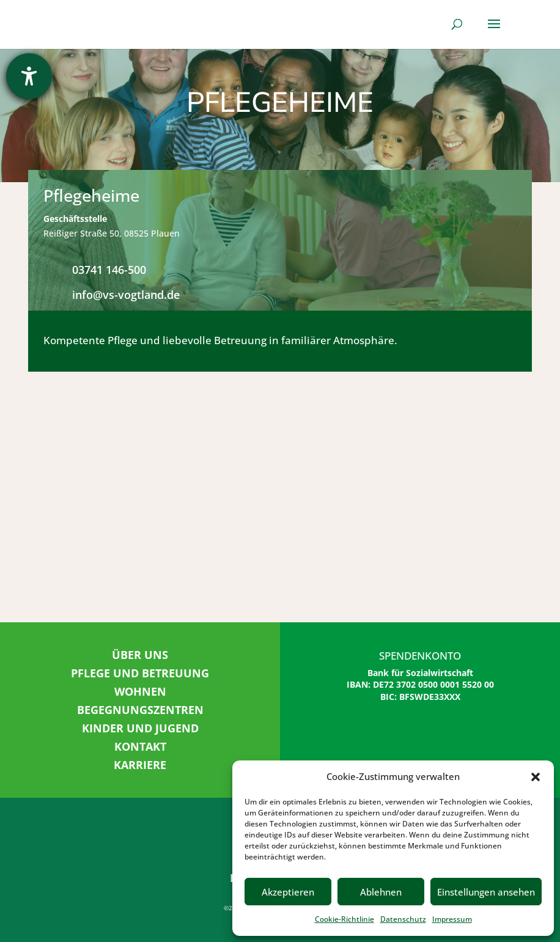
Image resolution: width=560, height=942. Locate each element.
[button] (536, 777)
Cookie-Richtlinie (344, 919)
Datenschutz (403, 919)
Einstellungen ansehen (486, 892)
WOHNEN (140, 691)
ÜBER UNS (140, 655)
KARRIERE (140, 765)
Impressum (452, 919)
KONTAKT (140, 746)
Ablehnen (381, 892)
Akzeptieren (288, 892)
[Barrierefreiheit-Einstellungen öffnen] (29, 76)
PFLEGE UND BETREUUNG (140, 673)
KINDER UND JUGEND (140, 728)
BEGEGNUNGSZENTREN (140, 710)
